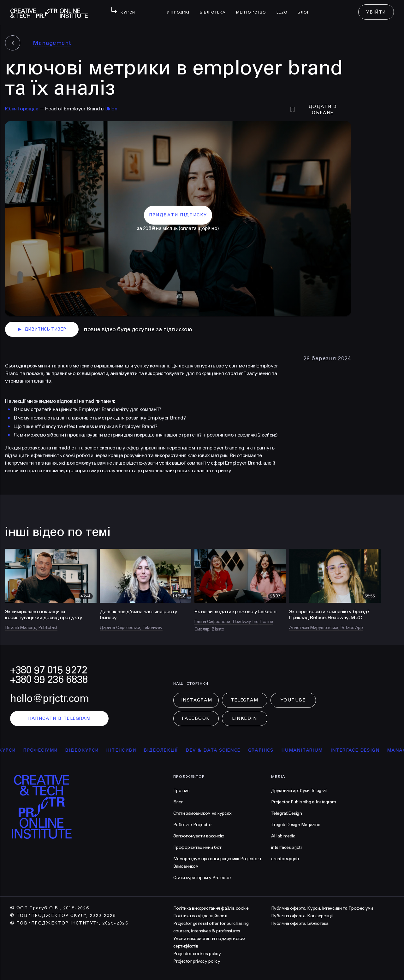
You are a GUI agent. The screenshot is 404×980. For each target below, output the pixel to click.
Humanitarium (308, 750)
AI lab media (283, 836)
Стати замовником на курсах (202, 813)
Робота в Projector (193, 825)
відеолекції (166, 750)
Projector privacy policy (197, 961)
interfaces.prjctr (287, 847)
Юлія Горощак (21, 109)
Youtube (293, 700)
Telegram (244, 700)
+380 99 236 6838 (49, 680)
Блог (306, 8)
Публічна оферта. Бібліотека (300, 923)
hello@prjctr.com (50, 698)
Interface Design (361, 750)
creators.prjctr (285, 859)
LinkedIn (244, 718)
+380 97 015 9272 (49, 670)
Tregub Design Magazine (296, 825)
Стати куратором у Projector (202, 878)
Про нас (181, 791)
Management (52, 43)
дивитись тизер (42, 329)
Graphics (267, 750)
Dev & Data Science (219, 750)
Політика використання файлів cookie (211, 908)
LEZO (285, 8)
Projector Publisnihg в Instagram (304, 802)
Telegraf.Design (287, 813)
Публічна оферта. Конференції (302, 916)
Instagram (197, 700)
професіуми (46, 750)
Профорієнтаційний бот (197, 847)
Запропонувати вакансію (199, 836)
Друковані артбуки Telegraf (299, 791)
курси (13, 750)
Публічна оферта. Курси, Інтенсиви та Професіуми (322, 908)
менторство (254, 8)
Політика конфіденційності (200, 916)
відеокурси (88, 750)
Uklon (111, 109)
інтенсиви (127, 750)
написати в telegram (59, 718)
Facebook (196, 718)
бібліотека (215, 8)
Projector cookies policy (197, 954)
